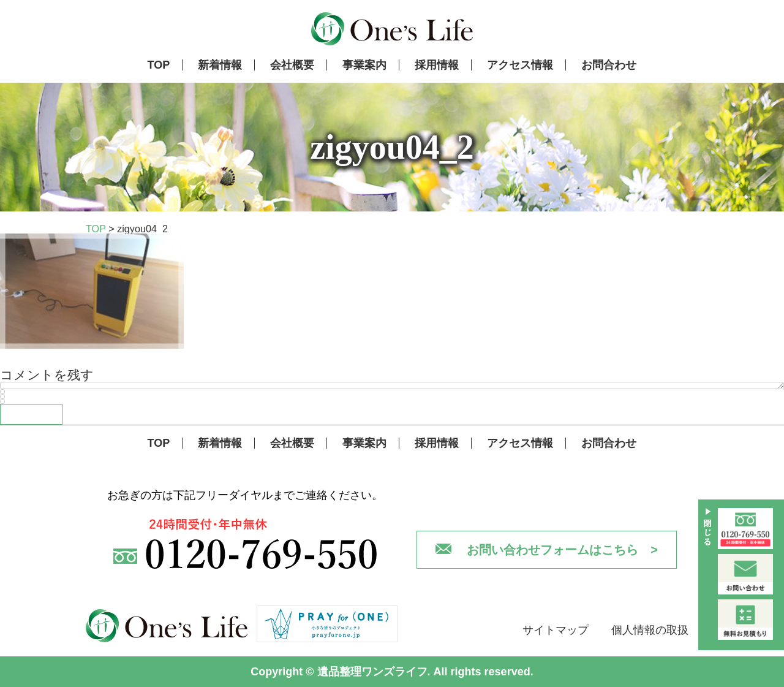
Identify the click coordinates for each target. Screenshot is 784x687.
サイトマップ (556, 630)
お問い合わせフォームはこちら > (562, 550)
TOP (159, 65)
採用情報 (437, 65)
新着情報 (220, 65)
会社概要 (292, 65)
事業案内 (364, 65)
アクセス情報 (520, 65)
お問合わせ (609, 65)
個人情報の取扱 (650, 630)
